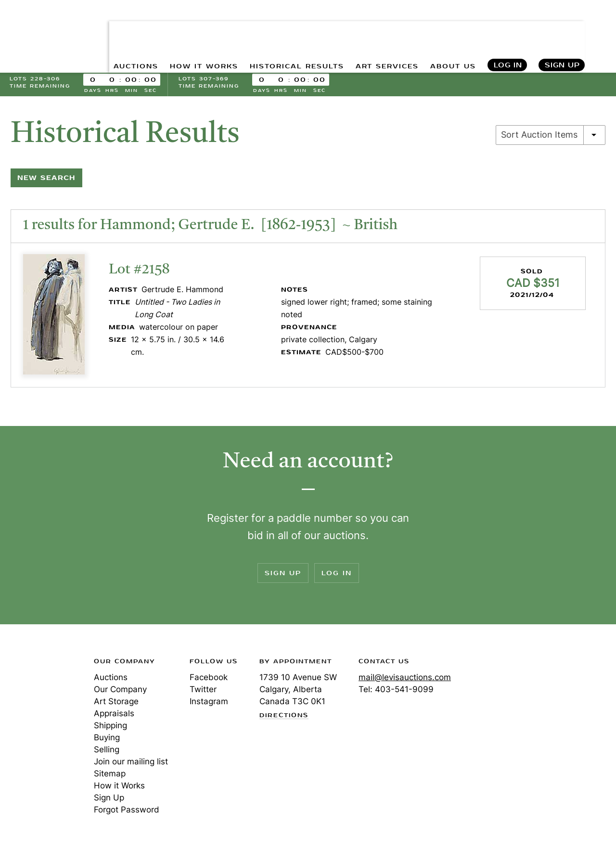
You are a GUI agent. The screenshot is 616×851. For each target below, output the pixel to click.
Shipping (110, 727)
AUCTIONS (133, 29)
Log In (507, 29)
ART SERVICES (386, 29)
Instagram (209, 703)
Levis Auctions (43, 21)
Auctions (111, 679)
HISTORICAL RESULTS (295, 29)
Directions (284, 717)
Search (600, 29)
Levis (41, 697)
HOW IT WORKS (202, 29)
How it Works (119, 787)
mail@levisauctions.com (405, 679)
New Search (46, 179)
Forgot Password (127, 811)
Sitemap (110, 775)
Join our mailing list (131, 763)
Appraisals (114, 715)
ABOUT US (452, 29)
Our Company (120, 691)
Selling (107, 751)
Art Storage (116, 703)
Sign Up (562, 29)
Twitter (203, 691)
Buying (107, 739)
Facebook (209, 679)
